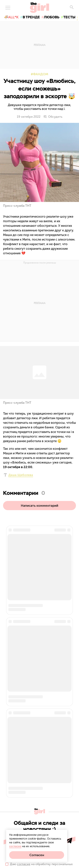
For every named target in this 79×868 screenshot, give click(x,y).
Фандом (41, 74)
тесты (69, 17)
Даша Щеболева (21, 475)
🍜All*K (11, 17)
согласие (15, 846)
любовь (52, 17)
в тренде (31, 17)
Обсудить (53, 117)
